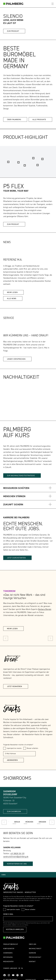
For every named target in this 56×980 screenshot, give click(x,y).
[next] (50, 638)
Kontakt (32, 962)
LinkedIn (22, 975)
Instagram (9, 975)
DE (19, 968)
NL (22, 968)
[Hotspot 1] (8, 162)
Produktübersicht (11, 944)
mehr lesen (12, 292)
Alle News (12, 299)
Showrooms (8, 953)
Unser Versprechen (16, 359)
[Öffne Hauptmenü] (52, 4)
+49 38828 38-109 (17, 854)
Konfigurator (9, 949)
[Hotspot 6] (19, 162)
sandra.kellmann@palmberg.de (16, 857)
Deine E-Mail (8, 914)
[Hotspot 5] (33, 158)
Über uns (33, 944)
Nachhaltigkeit (35, 949)
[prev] (6, 638)
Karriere (33, 953)
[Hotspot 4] (42, 159)
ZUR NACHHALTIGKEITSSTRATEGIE (21, 476)
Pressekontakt (35, 957)
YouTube (13, 975)
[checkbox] (5, 748)
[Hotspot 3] (25, 165)
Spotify (17, 975)
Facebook (5, 975)
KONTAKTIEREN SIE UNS (17, 864)
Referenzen (8, 957)
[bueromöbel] (13, 4)
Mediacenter (8, 962)
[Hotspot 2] (37, 165)
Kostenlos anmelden (15, 930)
